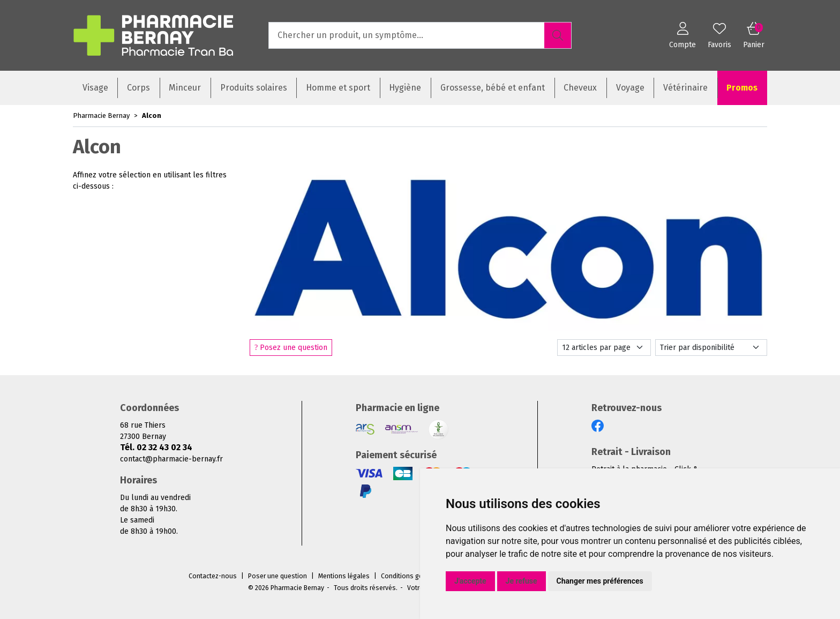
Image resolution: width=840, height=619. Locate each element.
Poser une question (277, 576)
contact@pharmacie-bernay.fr (171, 459)
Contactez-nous (213, 576)
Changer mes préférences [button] (600, 581)
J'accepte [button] (470, 581)
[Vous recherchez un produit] (407, 35)
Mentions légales (344, 576)
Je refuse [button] (522, 581)
